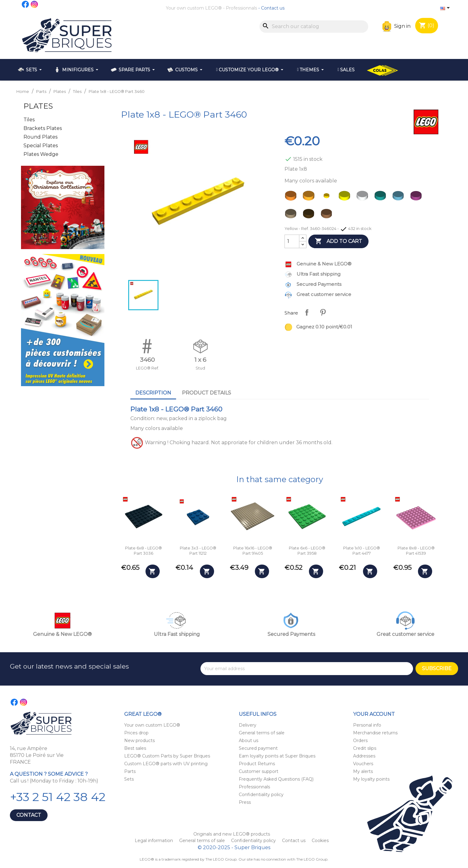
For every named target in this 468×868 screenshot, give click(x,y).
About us (249, 741)
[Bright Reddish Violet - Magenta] (417, 197)
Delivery (248, 725)
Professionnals (241, 8)
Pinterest (323, 312)
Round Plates (40, 137)
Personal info (367, 725)
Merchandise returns (375, 733)
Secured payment (258, 748)
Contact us (273, 8)
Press (245, 802)
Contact (29, 815)
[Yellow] (328, 197)
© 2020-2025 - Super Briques (234, 847)
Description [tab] (153, 393)
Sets (129, 779)
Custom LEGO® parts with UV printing (166, 764)
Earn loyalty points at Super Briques (277, 756)
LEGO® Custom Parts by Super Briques (167, 756)
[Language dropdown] (446, 8)
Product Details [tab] (207, 393)
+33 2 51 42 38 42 (58, 797)
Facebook (26, 4)
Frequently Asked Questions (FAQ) (276, 779)
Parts (130, 771)
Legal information (154, 841)
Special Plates (41, 146)
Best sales (135, 748)
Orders (360, 741)
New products (139, 741)
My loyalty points (371, 779)
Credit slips (365, 748)
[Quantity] (292, 241)
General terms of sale (262, 733)
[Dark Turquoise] (382, 197)
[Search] (314, 27)
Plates (38, 106)
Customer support (259, 771)
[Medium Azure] (399, 197)
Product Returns (257, 764)
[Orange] (292, 197)
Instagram (35, 4)
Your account (374, 714)
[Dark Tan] (292, 215)
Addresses (364, 756)
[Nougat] (328, 215)
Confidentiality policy (261, 795)
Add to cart (338, 241)
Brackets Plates (43, 128)
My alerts (363, 771)
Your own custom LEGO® (194, 8)
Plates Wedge (41, 154)
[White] (364, 197)
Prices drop (136, 733)
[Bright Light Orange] (310, 197)
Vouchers (363, 764)
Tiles (29, 120)
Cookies (320, 841)
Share (307, 312)
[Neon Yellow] (346, 197)
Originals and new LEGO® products (232, 834)
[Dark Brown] (310, 215)
